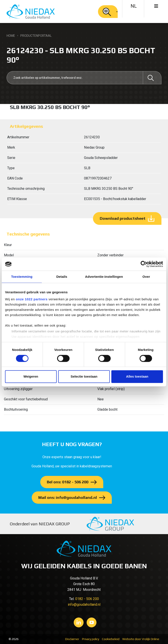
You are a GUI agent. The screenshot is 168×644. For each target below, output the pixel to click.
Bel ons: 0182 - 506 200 (68, 482)
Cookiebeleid (111, 639)
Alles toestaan (137, 377)
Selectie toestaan (84, 377)
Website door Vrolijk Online (141, 639)
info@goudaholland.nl (84, 604)
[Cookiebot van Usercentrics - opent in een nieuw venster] (144, 264)
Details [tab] (62, 277)
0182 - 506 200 (87, 599)
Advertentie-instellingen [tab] (104, 277)
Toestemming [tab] (22, 277)
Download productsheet (123, 218)
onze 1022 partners (32, 299)
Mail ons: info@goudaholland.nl (68, 497)
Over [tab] (146, 277)
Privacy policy (91, 639)
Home (11, 36)
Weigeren (31, 377)
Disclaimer (72, 639)
